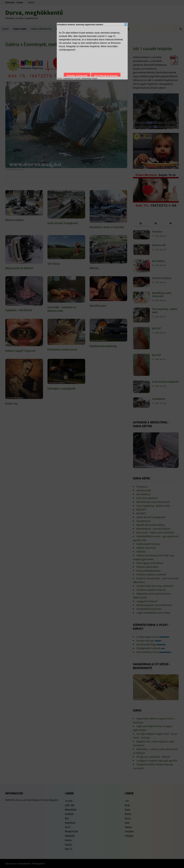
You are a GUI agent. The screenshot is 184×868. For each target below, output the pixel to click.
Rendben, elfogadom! (77, 76)
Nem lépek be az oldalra (106, 76)
